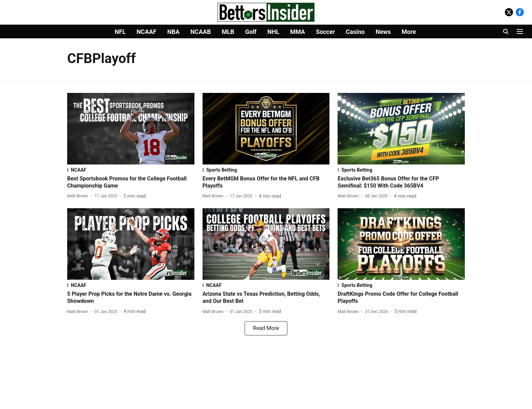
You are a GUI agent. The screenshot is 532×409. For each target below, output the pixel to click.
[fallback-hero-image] (131, 129)
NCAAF (146, 32)
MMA (298, 32)
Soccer (325, 32)
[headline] (131, 182)
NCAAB (201, 32)
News (383, 32)
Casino (355, 32)
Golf (251, 32)
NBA (173, 32)
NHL (273, 32)
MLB (228, 32)
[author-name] (79, 196)
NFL (120, 32)
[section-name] (131, 170)
